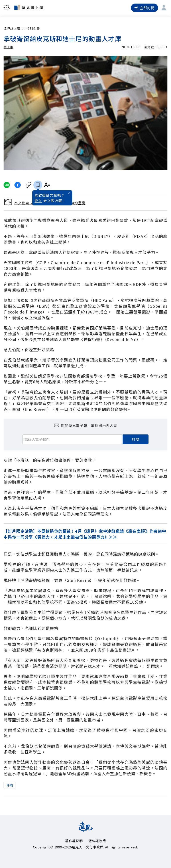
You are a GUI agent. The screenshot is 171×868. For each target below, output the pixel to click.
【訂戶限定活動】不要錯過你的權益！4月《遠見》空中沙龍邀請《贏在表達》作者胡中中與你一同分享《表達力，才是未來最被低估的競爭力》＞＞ (85, 534)
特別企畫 (33, 28)
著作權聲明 (74, 841)
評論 (10, 785)
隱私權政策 (97, 841)
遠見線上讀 (14, 28)
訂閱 (136, 439)
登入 (38, 201)
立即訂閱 (145, 8)
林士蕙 (8, 47)
